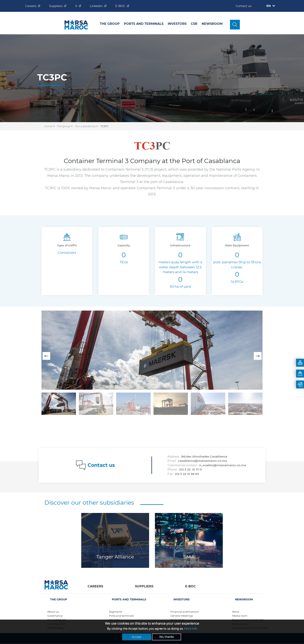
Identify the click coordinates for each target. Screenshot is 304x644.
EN (269, 6)
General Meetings (182, 616)
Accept (137, 637)
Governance (55, 616)
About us (53, 612)
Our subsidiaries (85, 126)
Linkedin (96, 6)
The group (110, 24)
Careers (31, 6)
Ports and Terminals (144, 24)
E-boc (190, 586)
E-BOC (120, 6)
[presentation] (46, 356)
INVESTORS (177, 24)
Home (48, 126)
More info (191, 629)
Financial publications (185, 612)
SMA (189, 557)
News (236, 612)
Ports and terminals (121, 616)
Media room (240, 616)
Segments (115, 612)
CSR (194, 24)
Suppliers (56, 6)
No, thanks (167, 637)
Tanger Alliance (115, 557)
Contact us (244, 6)
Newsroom (212, 24)
